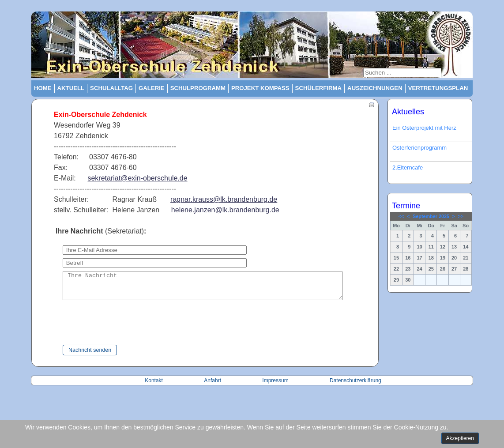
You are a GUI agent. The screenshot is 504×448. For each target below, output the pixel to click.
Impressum (275, 386)
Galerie (152, 88)
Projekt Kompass (260, 88)
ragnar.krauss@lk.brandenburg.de (224, 199)
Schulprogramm (198, 88)
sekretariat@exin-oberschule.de (137, 178)
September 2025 (431, 216)
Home (43, 88)
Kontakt (154, 386)
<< (401, 216)
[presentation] (116, 328)
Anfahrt (213, 386)
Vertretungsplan (438, 88)
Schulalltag (111, 88)
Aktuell (71, 88)
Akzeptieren (460, 438)
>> (461, 216)
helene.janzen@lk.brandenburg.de (225, 210)
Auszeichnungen (375, 88)
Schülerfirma (319, 88)
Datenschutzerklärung (355, 386)
